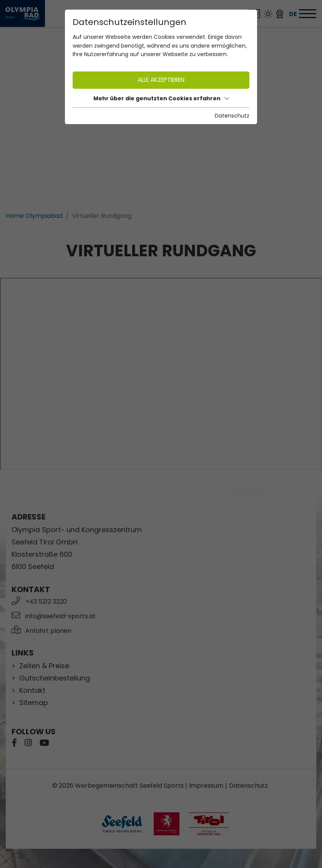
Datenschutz (232, 116)
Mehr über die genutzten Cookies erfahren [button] (161, 98)
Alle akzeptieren (161, 80)
